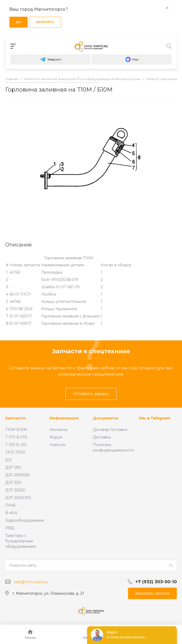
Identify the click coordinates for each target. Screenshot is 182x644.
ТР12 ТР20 (15, 452)
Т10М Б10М (16, 430)
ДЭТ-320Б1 (16, 490)
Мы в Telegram (155, 418)
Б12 (8, 460)
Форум (56, 437)
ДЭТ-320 (13, 483)
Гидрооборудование (25, 520)
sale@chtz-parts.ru (31, 582)
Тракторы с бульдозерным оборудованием (20, 541)
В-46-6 (11, 513)
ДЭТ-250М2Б (17, 475)
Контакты (58, 430)
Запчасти (16, 418)
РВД (10, 528)
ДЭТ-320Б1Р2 (18, 498)
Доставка (102, 437)
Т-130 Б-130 (16, 445)
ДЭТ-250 (13, 467)
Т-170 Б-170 (16, 437)
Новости (58, 445)
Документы (106, 418)
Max (132, 59)
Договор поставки (110, 430)
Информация (64, 418)
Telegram (51, 59)
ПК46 (10, 505)
